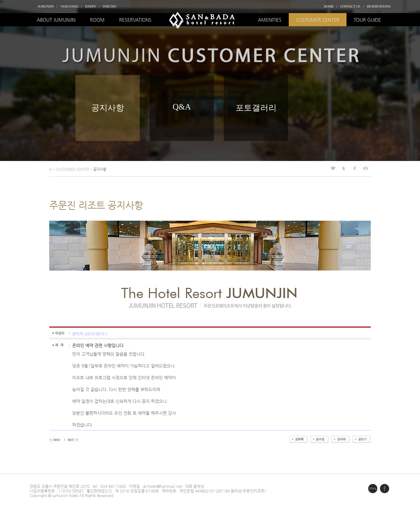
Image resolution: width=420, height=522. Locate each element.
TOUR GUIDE (367, 20)
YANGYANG (70, 6)
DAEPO (90, 6)
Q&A (182, 107)
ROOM (97, 20)
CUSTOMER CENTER (318, 20)
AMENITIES (270, 20)
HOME (329, 6)
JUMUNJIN (46, 6)
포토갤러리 (256, 108)
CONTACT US (350, 6)
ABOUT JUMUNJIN (56, 20)
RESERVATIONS (379, 6)
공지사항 (108, 108)
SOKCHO (109, 6)
